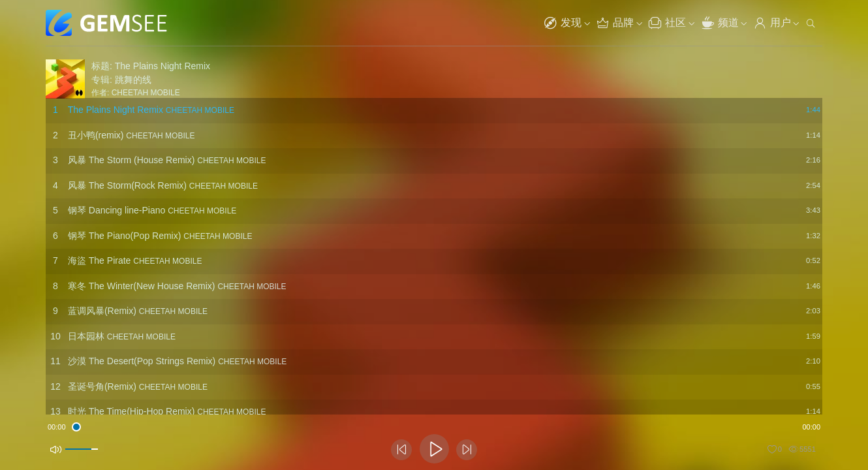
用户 (772, 23)
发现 (563, 23)
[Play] (434, 449)
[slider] (435, 426)
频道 (720, 23)
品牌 (615, 23)
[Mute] (54, 450)
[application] (434, 428)
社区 (667, 23)
